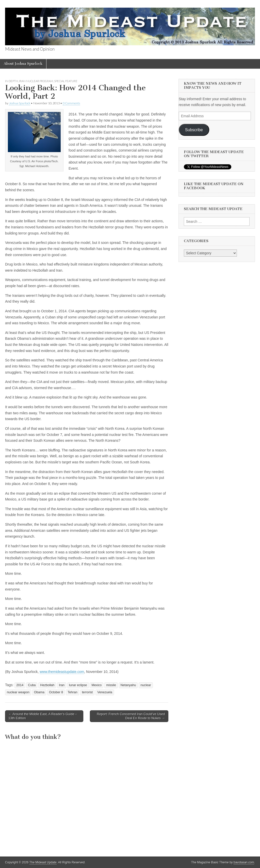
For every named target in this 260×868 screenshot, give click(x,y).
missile (111, 685)
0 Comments (71, 103)
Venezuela (105, 692)
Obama (39, 692)
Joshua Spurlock (20, 103)
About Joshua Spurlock (23, 64)
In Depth (12, 81)
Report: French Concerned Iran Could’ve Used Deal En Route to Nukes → (131, 716)
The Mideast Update (43, 862)
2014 (20, 685)
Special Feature (66, 81)
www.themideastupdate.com (62, 672)
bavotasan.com (244, 862)
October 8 (56, 692)
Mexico (96, 685)
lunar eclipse (78, 685)
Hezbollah (47, 685)
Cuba (32, 685)
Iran (62, 685)
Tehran (72, 692)
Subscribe (194, 130)
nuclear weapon (18, 692)
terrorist (87, 692)
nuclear (146, 685)
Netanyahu (128, 685)
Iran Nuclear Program (36, 81)
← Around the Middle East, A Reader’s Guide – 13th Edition (43, 716)
